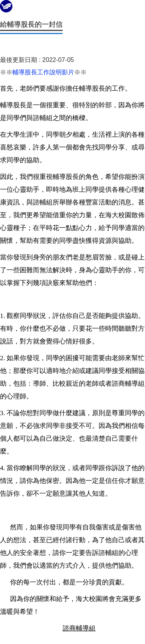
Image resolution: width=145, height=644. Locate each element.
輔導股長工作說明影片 (43, 72)
